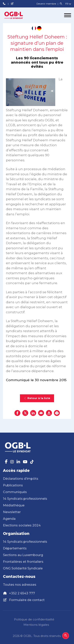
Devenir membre (47, 4)
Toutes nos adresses (20, 585)
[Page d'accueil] (18, 15)
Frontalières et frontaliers (23, 562)
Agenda (9, 519)
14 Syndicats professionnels (25, 499)
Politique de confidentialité (34, 619)
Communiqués (15, 492)
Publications (13, 485)
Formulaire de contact (27, 600)
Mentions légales (36, 625)
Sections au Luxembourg (23, 555)
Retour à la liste (37, 398)
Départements (15, 548)
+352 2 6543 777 (22, 593)
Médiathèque (14, 505)
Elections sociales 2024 (22, 525)
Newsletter (12, 512)
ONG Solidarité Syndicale (23, 568)
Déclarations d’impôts (21, 479)
